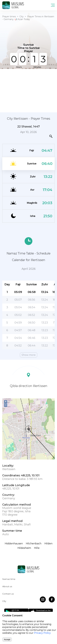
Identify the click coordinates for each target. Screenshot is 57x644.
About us (7, 586)
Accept (7, 639)
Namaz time (9, 579)
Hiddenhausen (14, 544)
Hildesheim (24, 548)
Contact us (8, 594)
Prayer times (9, 17)
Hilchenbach (34, 544)
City (22, 17)
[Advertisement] (28, 90)
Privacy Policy (42, 633)
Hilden (48, 544)
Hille (37, 548)
